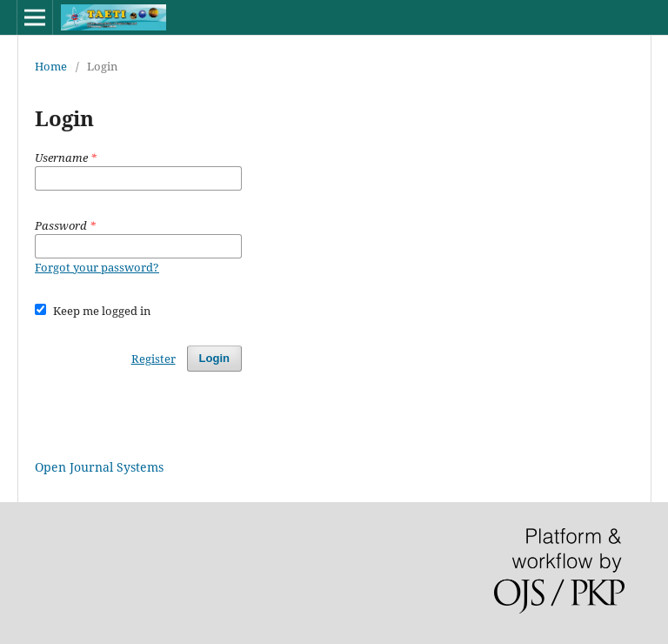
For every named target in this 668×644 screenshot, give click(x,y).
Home (51, 66)
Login (214, 358)
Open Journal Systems (99, 467)
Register (154, 359)
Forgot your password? (97, 267)
